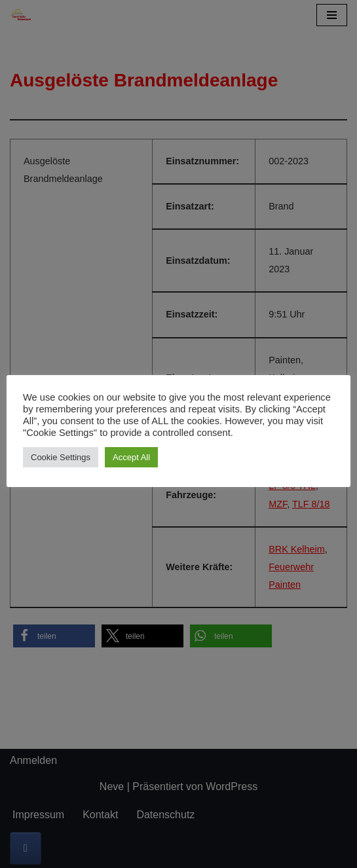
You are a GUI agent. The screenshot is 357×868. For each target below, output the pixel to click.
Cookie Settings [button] (61, 457)
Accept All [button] (131, 457)
